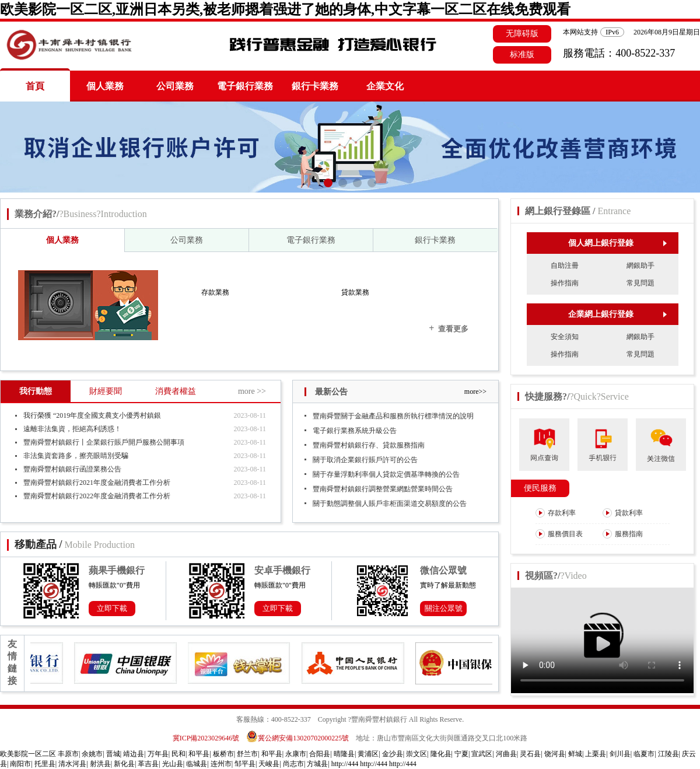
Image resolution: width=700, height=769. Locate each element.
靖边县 (134, 754)
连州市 (221, 764)
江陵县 (668, 754)
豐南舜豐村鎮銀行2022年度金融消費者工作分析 (97, 496)
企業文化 (385, 86)
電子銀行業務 (245, 86)
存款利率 (556, 513)
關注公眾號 (444, 608)
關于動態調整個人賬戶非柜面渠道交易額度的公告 (390, 504)
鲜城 (575, 754)
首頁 (35, 86)
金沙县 (393, 754)
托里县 (45, 764)
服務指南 (623, 534)
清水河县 (72, 764)
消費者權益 (176, 391)
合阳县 (320, 754)
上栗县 (596, 754)
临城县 (197, 764)
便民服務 (540, 488)
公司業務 (175, 86)
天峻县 (269, 764)
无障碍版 (522, 34)
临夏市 (644, 754)
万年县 (158, 754)
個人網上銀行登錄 (617, 243)
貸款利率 (623, 513)
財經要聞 (106, 391)
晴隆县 (344, 754)
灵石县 (530, 754)
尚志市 (293, 764)
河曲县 (506, 754)
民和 (178, 754)
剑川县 (620, 754)
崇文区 (416, 754)
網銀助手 (640, 265)
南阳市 (20, 764)
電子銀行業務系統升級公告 (355, 431)
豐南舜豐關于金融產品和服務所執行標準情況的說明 (393, 416)
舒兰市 (247, 754)
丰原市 (68, 754)
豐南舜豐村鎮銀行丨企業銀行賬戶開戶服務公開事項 (104, 442)
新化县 (124, 764)
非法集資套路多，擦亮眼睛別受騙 (76, 456)
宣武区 (482, 754)
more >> (252, 391)
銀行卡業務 (315, 86)
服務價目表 (559, 534)
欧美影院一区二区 (28, 754)
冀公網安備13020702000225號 (297, 738)
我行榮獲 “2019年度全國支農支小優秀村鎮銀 (92, 415)
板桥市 (223, 754)
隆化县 (441, 754)
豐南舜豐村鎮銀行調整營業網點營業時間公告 (383, 489)
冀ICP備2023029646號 (206, 738)
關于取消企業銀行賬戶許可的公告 (365, 460)
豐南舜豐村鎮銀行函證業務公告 (72, 469)
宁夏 (461, 754)
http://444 (345, 764)
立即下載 (112, 608)
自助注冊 (565, 265)
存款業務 (215, 292)
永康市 (296, 754)
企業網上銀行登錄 (617, 314)
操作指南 (565, 283)
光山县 (173, 764)
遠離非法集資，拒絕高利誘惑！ (72, 429)
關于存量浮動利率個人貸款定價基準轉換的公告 (386, 474)
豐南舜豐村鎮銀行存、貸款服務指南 (369, 445)
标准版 (522, 55)
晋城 (113, 754)
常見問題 (640, 283)
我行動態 (36, 391)
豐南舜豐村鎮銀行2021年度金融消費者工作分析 (97, 483)
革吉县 (148, 764)
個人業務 (105, 86)
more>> (475, 392)
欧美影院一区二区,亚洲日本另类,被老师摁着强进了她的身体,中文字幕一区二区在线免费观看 (285, 9)
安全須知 (565, 337)
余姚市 (92, 754)
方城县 (317, 764)
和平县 (199, 754)
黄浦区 (368, 754)
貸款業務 (355, 292)
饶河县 (555, 754)
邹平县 (245, 764)
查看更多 (449, 328)
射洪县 (100, 764)
